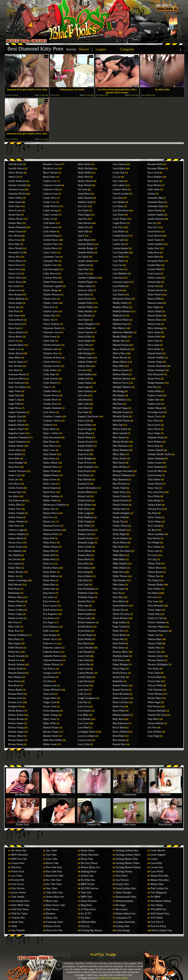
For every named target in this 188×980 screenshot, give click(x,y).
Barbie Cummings (18, 580)
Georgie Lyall (50, 673)
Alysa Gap (14, 328)
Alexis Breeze (15, 261)
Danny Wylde (50, 471)
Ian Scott (82, 189)
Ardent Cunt (87, 876)
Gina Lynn (49, 694)
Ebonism (51, 914)
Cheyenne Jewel (51, 332)
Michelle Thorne (121, 421)
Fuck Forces (130, 823)
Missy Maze (119, 454)
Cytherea (48, 425)
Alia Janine (14, 286)
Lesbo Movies (158, 851)
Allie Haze (14, 311)
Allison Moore (16, 320)
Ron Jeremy (119, 740)
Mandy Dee (119, 341)
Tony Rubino (154, 589)
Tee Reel (152, 530)
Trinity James (154, 610)
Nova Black (119, 601)
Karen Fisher (85, 425)
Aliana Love (15, 290)
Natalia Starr (119, 509)
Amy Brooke (15, 366)
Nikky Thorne (120, 576)
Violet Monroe (155, 694)
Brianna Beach (16, 694)
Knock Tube (52, 863)
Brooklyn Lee (50, 168)
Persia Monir (119, 635)
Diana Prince (50, 543)
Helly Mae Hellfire (53, 740)
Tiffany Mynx (155, 568)
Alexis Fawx (15, 265)
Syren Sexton (154, 475)
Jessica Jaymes (86, 332)
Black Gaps (52, 901)
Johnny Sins (84, 366)
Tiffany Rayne (155, 572)
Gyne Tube (52, 859)
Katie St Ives (84, 463)
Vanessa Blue (154, 639)
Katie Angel (84, 450)
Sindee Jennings (156, 370)
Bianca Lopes (15, 614)
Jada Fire (83, 219)
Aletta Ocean (15, 231)
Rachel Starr (119, 677)
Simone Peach (155, 353)
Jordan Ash (84, 379)
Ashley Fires (15, 509)
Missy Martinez (121, 450)
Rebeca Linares (121, 698)
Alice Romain (15, 295)
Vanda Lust (153, 635)
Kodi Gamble (85, 614)
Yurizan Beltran (156, 723)
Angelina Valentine (18, 437)
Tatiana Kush (154, 505)
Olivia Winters (120, 618)
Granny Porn (122, 884)
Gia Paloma (49, 677)
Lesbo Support (158, 855)
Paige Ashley (119, 622)
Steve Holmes (155, 442)
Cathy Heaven (50, 274)
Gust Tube (51, 855)
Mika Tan (118, 425)
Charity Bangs (50, 290)
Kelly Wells (84, 526)
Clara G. (47, 387)
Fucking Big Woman (91, 930)
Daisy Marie (49, 429)
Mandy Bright (120, 337)
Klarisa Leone (85, 610)
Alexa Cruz (14, 240)
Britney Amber (16, 715)
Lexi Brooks (84, 719)
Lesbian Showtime (125, 922)
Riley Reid (118, 719)
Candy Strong (50, 210)
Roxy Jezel (153, 173)
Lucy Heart (118, 261)
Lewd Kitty (156, 863)
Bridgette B (14, 706)
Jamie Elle (83, 231)
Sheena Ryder (155, 316)
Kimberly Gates (86, 593)
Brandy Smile (15, 669)
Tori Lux (152, 597)
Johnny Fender (85, 362)
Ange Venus (14, 391)
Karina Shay (84, 433)
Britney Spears (16, 723)
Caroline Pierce (51, 244)
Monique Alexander (123, 471)
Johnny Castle (85, 358)
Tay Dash (152, 513)
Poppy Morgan (120, 664)
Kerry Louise (85, 547)
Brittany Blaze (16, 736)
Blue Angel (14, 643)
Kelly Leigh (84, 513)
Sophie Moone (155, 408)
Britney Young (16, 728)
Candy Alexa (50, 198)
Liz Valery (118, 206)
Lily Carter (118, 181)
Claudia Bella (50, 391)
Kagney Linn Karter (88, 416)
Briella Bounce (16, 711)
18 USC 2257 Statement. (109, 978)
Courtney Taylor (51, 421)
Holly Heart (84, 164)
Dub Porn (165, 793)
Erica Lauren (50, 606)
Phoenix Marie (120, 652)
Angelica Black (16, 425)
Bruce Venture (50, 173)
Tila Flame (153, 580)
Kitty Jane (83, 606)
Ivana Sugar (84, 215)
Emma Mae (49, 585)
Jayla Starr (83, 269)
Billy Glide (14, 627)
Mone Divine (119, 467)
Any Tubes (52, 851)
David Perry (49, 492)
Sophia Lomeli (155, 395)
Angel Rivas (15, 408)
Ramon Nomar (120, 685)
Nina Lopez (119, 589)
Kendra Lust (84, 534)
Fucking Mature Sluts (127, 859)
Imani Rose (84, 194)
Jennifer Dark (85, 303)
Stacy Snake (154, 433)
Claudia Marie (50, 400)
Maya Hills (118, 366)
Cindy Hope (49, 374)
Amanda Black (16, 345)
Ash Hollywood (16, 501)
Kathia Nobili (85, 446)
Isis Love (83, 206)
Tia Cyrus (153, 555)
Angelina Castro (17, 433)
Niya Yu (117, 593)
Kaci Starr (83, 412)
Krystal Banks (85, 635)
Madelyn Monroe (122, 311)
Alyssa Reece (15, 337)
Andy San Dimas (17, 387)
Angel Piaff (14, 404)
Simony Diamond (157, 366)
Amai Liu (13, 341)
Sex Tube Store (54, 884)
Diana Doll (49, 538)
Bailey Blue (14, 568)
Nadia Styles (119, 492)
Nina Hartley (119, 580)
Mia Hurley (119, 395)
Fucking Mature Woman (128, 867)
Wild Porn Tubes (20, 909)
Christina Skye (51, 353)
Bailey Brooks (16, 572)
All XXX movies (90, 888)
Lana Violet (84, 660)
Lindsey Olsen (120, 189)
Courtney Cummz (52, 416)
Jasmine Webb (85, 252)
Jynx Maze (83, 408)
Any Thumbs (18, 930)
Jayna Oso (83, 274)
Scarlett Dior (154, 265)
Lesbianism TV (124, 918)
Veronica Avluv (155, 656)
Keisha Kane (84, 501)
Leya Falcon (119, 164)
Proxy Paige (119, 669)
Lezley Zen (118, 173)
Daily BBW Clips (20, 905)
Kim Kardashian (86, 589)
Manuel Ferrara (121, 345)
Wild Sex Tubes (19, 914)
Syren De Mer (155, 471)
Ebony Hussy (88, 851)
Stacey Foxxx (155, 416)
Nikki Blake (119, 559)
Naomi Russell (120, 501)
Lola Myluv (119, 231)
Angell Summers (17, 442)
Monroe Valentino (122, 475)
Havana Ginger (51, 732)
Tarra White (154, 496)
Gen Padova (49, 669)
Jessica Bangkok (86, 324)
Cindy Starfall (50, 379)
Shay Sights (154, 307)
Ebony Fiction (53, 926)
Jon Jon (82, 370)
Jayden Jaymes (86, 261)
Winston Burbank (157, 711)
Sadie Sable (154, 189)
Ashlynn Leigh (16, 530)
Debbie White (50, 501)
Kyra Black (84, 643)
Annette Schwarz (17, 471)
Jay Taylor (83, 257)
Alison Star (14, 307)
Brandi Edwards (17, 656)
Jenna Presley (85, 299)
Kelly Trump (84, 522)
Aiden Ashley (15, 198)
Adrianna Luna (16, 189)
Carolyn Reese (51, 248)
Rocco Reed (119, 728)
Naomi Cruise (120, 496)
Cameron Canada (52, 185)
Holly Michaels (86, 168)
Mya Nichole (119, 484)
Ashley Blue (15, 505)
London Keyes (120, 236)
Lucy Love (118, 269)
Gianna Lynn (50, 685)
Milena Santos (120, 429)
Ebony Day (52, 918)
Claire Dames (50, 383)
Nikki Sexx (118, 572)
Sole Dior (152, 387)
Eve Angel (48, 622)
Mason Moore (120, 362)
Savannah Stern (155, 261)
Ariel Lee (13, 479)
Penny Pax (118, 631)
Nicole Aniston (120, 538)
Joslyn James (85, 383)
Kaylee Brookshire (87, 488)
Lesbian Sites (122, 926)
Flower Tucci (50, 639)
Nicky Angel (119, 534)
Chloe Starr (49, 341)
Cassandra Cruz (51, 257)
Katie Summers (86, 467)
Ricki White (119, 711)
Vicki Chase (154, 673)
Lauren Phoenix (86, 673)
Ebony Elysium (89, 901)
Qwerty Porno (18, 893)
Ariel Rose (14, 484)
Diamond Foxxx (51, 526)
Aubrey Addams (17, 534)
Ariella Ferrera (16, 488)
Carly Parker (50, 231)
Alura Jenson (15, 324)
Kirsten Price (85, 601)
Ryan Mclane (154, 185)
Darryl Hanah (50, 488)
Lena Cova (83, 706)
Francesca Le (50, 643)
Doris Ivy (48, 564)
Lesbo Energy (123, 930)
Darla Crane (49, 484)
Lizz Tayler (119, 215)
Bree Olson (14, 681)
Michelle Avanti (121, 412)
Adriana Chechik (17, 185)
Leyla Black (119, 168)
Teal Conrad (154, 526)
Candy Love (49, 202)
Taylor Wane (154, 522)
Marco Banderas (121, 349)
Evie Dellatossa (51, 627)
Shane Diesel (154, 295)
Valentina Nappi (156, 627)
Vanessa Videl (155, 643)
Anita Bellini (15, 454)
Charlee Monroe (51, 295)
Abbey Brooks (16, 173)
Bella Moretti (15, 585)
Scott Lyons (154, 274)
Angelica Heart (16, 429)
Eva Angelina (50, 614)
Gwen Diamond (51, 711)
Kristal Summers (87, 622)
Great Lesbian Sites (126, 888)
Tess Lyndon (154, 547)
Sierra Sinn (153, 341)
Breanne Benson (17, 673)
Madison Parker (121, 320)
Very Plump (157, 905)
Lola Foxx (118, 227)
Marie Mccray (120, 358)
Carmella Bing (51, 236)
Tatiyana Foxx (155, 509)
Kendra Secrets (86, 538)
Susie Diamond (155, 467)
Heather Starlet (51, 736)
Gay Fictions (122, 880)
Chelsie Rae (49, 316)
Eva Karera (49, 618)
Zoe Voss (152, 728)
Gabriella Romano (52, 660)
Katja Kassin (84, 471)
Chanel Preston (51, 282)
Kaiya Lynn (84, 421)
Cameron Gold (51, 189)
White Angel (154, 702)
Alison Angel (15, 303)
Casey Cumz (50, 252)
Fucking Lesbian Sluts (127, 851)
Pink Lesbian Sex (159, 888)
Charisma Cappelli (53, 286)
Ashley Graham (16, 513)
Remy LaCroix (120, 702)
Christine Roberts (52, 358)
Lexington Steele (87, 732)
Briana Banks (15, 690)
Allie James (14, 316)
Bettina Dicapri (16, 601)
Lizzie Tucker (120, 219)
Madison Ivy (119, 316)
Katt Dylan (84, 475)
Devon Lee (49, 522)
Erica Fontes (49, 601)
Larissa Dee (84, 664)
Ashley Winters (16, 522)
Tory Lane (153, 601)
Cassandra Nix (51, 261)
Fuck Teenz (121, 876)
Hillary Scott (50, 744)
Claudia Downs (51, 395)
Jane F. (81, 236)
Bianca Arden (15, 606)
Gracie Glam (50, 706)
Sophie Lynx (154, 404)
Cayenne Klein (51, 278)
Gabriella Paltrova (52, 656)
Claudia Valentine (52, 408)
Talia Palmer (154, 479)
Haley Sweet (50, 719)
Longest (101, 49)
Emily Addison (51, 576)
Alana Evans (15, 210)
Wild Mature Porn (160, 914)
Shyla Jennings (155, 328)
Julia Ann (83, 395)
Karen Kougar (85, 429)
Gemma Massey (51, 664)
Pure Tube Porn (54, 872)
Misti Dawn (119, 463)
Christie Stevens (51, 345)
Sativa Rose (154, 257)
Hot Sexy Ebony (89, 863)
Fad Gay (85, 926)
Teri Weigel (153, 543)
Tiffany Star (154, 576)
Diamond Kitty (51, 534)
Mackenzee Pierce (122, 299)
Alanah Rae (14, 215)
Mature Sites (157, 884)
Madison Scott (120, 324)
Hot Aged (121, 905)
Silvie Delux (154, 349)
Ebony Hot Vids (54, 930)
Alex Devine (15, 236)
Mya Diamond (120, 479)
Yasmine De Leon (157, 715)
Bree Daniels (15, 677)
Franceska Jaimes (52, 648)
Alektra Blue (15, 223)
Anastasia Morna (17, 374)
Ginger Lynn (50, 702)
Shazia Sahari (155, 311)
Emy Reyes (49, 593)
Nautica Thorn (120, 526)
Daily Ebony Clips (56, 905)
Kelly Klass (84, 509)
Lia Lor (117, 177)
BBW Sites (86, 897)
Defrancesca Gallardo (54, 505)
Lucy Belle (118, 257)
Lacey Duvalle (85, 648)
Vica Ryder (153, 669)
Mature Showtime (160, 880)
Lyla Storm (118, 295)
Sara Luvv (153, 227)
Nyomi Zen (119, 610)
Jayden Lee (84, 265)
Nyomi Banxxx (121, 606)
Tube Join (86, 893)
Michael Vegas (120, 408)
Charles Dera (50, 299)
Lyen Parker (119, 286)
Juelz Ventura (85, 391)
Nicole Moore (120, 543)
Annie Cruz (14, 475)
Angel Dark (14, 395)
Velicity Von (154, 652)
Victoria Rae (154, 681)
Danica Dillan (50, 463)
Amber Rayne (15, 353)
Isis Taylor (83, 210)
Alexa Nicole (15, 248)
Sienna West (154, 337)
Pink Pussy (118, 660)
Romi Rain (118, 736)
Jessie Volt (83, 345)
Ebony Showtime (90, 855)
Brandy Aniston (16, 664)
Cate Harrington (51, 269)
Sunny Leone (154, 463)
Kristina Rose (85, 627)
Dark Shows (52, 909)
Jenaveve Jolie (85, 290)
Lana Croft (83, 656)
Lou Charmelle (120, 252)
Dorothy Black (51, 568)
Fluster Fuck (23, 823)
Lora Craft (118, 240)
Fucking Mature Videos (128, 863)
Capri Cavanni (50, 215)
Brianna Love (15, 702)
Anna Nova (14, 467)
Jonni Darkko (85, 374)
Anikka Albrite (16, 446)
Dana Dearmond (51, 437)
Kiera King (84, 572)
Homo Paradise (124, 893)
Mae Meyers (119, 328)
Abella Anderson (17, 181)
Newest (84, 49)
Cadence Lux (50, 181)
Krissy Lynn (84, 618)
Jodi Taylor (84, 349)
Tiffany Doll (154, 564)
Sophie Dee (153, 400)
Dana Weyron (50, 446)
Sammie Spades (156, 215)
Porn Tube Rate (54, 867)
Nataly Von (118, 522)
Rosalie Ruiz (119, 744)
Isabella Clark (85, 202)
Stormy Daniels (156, 450)
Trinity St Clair (155, 618)
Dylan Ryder (50, 572)
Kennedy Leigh (86, 543)
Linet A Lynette (121, 194)
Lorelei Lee (119, 244)
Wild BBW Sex (158, 909)
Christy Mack (50, 362)
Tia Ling (152, 559)
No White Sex (88, 880)
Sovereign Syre (155, 412)
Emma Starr (49, 589)
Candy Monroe (51, 206)
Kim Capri (83, 585)
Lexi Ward (83, 728)
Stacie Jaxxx (154, 425)
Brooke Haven (16, 744)
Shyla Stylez (154, 332)
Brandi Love (15, 660)
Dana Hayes (49, 442)
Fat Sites (85, 918)
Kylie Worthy (85, 639)
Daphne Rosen (51, 475)
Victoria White (155, 685)
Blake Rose (14, 631)
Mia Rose (118, 404)
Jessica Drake (85, 328)
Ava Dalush (14, 555)
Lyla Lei (117, 290)
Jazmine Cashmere (87, 278)
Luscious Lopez (121, 282)
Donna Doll (49, 555)
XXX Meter (157, 918)
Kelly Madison (86, 517)
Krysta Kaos (84, 631)
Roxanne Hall (155, 164)
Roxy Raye (153, 181)
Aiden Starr (14, 206)
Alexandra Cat (16, 252)
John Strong (84, 353)
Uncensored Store (20, 901)
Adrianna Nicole (17, 194)
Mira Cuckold (120, 433)
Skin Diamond (155, 374)
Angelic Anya (15, 416)
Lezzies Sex (157, 867)
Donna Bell (49, 551)
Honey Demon (85, 181)
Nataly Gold (119, 517)
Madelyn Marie (121, 307)
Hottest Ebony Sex (90, 867)
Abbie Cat (13, 177)
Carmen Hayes (51, 240)
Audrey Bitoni (16, 538)
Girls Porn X (157, 922)
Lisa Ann (117, 198)
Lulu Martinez (120, 274)
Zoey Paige (153, 736)
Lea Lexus (83, 685)
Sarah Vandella (155, 244)
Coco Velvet (49, 412)
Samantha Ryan (156, 202)
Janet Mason (84, 240)
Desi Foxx (48, 517)
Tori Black (153, 593)
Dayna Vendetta (51, 496)
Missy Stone (119, 458)
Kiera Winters (85, 576)
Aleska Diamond (17, 227)
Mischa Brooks (120, 442)
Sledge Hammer (156, 383)
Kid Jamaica (84, 568)
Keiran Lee (84, 496)
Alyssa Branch (16, 332)
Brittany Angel (16, 732)
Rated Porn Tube (55, 876)
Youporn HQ (18, 918)
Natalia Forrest (120, 505)
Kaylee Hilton (85, 492)
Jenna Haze (84, 295)
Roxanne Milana (156, 168)
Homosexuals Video (126, 897)
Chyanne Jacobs (51, 366)
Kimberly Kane (86, 597)
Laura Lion (84, 669)
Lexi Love (83, 723)
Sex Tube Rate (54, 880)
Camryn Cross (50, 194)
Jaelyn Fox (83, 227)
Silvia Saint (153, 345)
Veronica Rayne (156, 660)
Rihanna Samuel (121, 715)
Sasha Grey (153, 248)
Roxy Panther (155, 177)
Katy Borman (85, 479)
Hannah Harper (51, 728)
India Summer (85, 198)
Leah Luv (83, 694)
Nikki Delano (120, 568)
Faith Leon (49, 631)
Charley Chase (51, 303)
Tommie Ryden (155, 585)
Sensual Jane (154, 282)
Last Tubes (58, 823)
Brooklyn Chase (51, 164)
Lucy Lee (118, 265)
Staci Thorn (153, 421)
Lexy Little (84, 744)
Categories (127, 49)
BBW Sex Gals (94, 793)
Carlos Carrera (51, 227)
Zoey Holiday (155, 732)
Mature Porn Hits (159, 876)
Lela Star (83, 702)
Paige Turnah (119, 627)
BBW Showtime (58, 793)
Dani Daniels (50, 454)
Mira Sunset (119, 437)
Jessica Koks (84, 337)
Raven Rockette (121, 694)
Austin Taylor (15, 547)
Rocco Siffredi (120, 732)
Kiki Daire (83, 580)
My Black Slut (23, 793)
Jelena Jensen (85, 286)
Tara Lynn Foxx (156, 492)
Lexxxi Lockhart (86, 736)
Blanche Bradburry (18, 635)
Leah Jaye (83, 690)
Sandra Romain (155, 219)
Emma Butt (49, 580)
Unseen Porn (130, 793)
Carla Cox (48, 219)
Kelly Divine (85, 505)
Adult (14, 926)
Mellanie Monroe (122, 379)
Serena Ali (153, 286)
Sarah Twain (154, 240)
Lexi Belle (83, 715)
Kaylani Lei (84, 484)
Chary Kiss (49, 307)
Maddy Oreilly (120, 303)
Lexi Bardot (84, 711)
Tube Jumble (18, 897)
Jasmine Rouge (86, 248)
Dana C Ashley (51, 433)
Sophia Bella (154, 391)
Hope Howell (85, 185)
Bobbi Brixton (16, 648)
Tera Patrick (154, 538)
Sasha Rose (153, 252)
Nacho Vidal (119, 488)
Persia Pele (118, 639)
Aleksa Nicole (16, 219)
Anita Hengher (16, 463)
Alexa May (14, 244)
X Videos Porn (88, 909)
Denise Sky (49, 509)
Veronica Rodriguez (158, 664)
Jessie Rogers (85, 341)
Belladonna (14, 593)
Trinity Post (154, 614)
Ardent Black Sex (55, 897)
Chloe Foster (50, 337)
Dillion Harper (51, 547)
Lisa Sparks (119, 202)
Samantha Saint (156, 206)
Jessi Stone (84, 320)
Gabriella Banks (51, 652)
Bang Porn (86, 905)
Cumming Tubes (55, 922)
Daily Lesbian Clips (162, 930)
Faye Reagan (50, 635)
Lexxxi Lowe (85, 740)
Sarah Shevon (155, 236)
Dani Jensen (49, 458)
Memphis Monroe (122, 387)
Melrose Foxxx (120, 383)
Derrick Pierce (50, 513)
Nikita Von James (122, 551)
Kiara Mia (83, 564)
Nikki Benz (119, 555)
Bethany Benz (15, 597)
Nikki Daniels (120, 564)
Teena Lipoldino (156, 534)
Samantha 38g (155, 198)
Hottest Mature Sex (126, 914)
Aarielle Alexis (16, 168)
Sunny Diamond (156, 458)
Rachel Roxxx (120, 673)
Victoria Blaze (155, 677)
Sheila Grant (154, 324)
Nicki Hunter (119, 530)
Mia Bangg (118, 391)
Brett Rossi (14, 685)
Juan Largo (84, 387)
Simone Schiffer (156, 358)
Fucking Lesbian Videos (128, 855)
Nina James (119, 585)
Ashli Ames (14, 526)
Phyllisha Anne (120, 656)
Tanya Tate (153, 488)
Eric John (48, 597)
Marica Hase (119, 353)
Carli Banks (49, 223)
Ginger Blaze (50, 698)
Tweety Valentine (156, 622)
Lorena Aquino (120, 248)
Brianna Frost (15, 698)
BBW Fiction (88, 884)
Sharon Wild (154, 299)
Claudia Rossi (50, 404)
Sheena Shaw (154, 320)
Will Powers (154, 706)
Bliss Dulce (14, 639)
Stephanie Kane (156, 437)
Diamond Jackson (52, 530)
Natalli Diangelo (121, 513)
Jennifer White (85, 307)
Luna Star (118, 278)
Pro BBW (155, 897)
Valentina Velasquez (158, 631)
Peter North (119, 643)
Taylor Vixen (154, 517)
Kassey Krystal (86, 442)
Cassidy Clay (50, 265)
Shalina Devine (155, 290)
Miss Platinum (120, 446)
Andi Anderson (16, 383)
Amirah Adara (16, 362)
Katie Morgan (85, 458)
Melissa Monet (120, 374)
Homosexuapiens (124, 901)
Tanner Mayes (155, 484)
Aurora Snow (15, 543)
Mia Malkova (120, 400)
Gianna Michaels (52, 690)
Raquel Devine (120, 690)
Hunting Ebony (89, 872)
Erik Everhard (50, 610)
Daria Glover (50, 479)
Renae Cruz (119, 706)
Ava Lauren (14, 564)
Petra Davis (119, 648)
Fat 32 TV (86, 914)
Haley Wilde (49, 723)
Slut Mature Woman (161, 901)
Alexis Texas (15, 282)
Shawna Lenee (155, 303)
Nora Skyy (118, 597)
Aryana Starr (15, 492)
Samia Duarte (155, 210)
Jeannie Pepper (86, 282)
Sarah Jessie (154, 231)
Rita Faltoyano (120, 723)
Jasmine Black (85, 244)
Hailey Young (50, 715)
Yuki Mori (153, 719)
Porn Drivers (165, 823)
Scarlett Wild (154, 269)
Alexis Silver (15, 278)
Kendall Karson (86, 530)
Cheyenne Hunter (52, 328)
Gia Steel (48, 681)
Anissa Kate (14, 450)
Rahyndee (118, 681)
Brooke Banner (16, 740)
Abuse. (125, 978)
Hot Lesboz (122, 909)
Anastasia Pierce (17, 379)
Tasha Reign (154, 501)
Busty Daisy (49, 177)
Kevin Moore (85, 551)
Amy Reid (14, 370)
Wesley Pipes (154, 698)
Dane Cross (49, 450)
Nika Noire (118, 547)
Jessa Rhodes (85, 316)
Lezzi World (157, 872)
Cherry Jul (48, 320)
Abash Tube (17, 922)
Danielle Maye (51, 467)
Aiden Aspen (15, 202)
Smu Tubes (52, 888)
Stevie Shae (154, 446)
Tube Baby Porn (54, 893)
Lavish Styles (85, 677)
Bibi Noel (13, 622)
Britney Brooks (16, 719)
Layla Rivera (85, 681)
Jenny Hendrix (85, 311)
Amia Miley (14, 358)
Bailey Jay (14, 576)
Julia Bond (83, 400)
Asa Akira (13, 496)
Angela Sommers (17, 412)
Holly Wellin (84, 173)
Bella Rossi (14, 589)
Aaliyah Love (15, 164)
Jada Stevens (84, 223)
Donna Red (49, 559)
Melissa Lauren (121, 370)
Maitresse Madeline (123, 332)
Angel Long (14, 400)
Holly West (84, 177)
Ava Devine (14, 559)
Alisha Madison (16, 299)
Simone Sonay (155, 362)
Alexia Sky (14, 257)
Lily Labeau (119, 185)
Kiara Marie (84, 559)
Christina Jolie (50, 349)
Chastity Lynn (50, 311)
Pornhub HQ (94, 823)
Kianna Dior (84, 555)
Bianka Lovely (16, 618)
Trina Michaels (155, 606)
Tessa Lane (153, 551)
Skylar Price (154, 379)
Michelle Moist (121, 416)
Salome (151, 194)
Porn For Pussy (158, 926)
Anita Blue (14, 458)
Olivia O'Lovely (121, 614)
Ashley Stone (15, 517)
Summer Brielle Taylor (159, 454)
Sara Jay (152, 223)
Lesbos (154, 859)
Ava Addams (15, 551)
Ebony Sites (87, 859)
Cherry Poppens (51, 324)
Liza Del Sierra (121, 210)
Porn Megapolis (159, 893)
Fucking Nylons (124, 872)
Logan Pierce (119, 223)
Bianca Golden (16, 610)
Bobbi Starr (14, 652)
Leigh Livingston (87, 698)
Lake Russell (85, 652)
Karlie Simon (85, 437)
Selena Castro (155, 278)
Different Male (88, 922)
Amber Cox (14, 349)
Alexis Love (15, 274)
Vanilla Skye (154, 648)
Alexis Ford (14, 269)
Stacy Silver (154, 429)
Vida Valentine (155, 690)
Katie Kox (83, 454)
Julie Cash (83, 404)
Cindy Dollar (50, 370)
